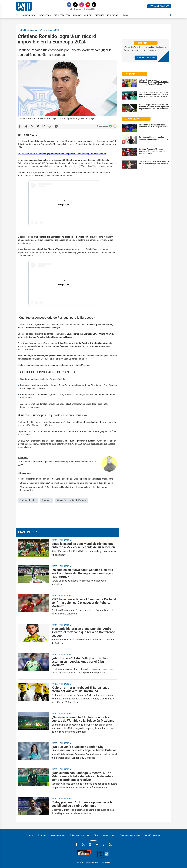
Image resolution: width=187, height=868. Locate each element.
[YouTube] (88, 5)
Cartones (99, 15)
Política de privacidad (80, 835)
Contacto (30, 835)
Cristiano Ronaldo (28, 500)
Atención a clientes (153, 835)
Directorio (43, 835)
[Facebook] (69, 5)
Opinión (88, 15)
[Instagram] (82, 5)
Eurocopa (47, 500)
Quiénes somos (59, 835)
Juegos (124, 15)
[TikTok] (94, 5)
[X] (75, 5)
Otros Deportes (62, 15)
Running (77, 15)
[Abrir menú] (17, 15)
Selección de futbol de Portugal (72, 500)
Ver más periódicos (159, 6)
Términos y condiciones (105, 835)
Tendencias (112, 15)
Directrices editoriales (130, 835)
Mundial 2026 (29, 15)
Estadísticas (44, 15)
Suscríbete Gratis (146, 58)
